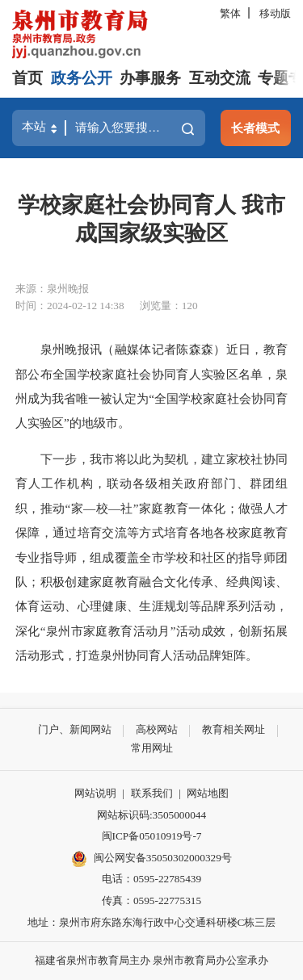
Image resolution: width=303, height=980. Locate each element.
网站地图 (208, 793)
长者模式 (255, 128)
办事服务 (150, 78)
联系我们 (152, 793)
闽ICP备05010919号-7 (152, 836)
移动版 (275, 13)
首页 (27, 78)
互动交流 (220, 78)
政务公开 (82, 78)
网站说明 (95, 793)
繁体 (230, 13)
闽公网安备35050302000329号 (151, 859)
